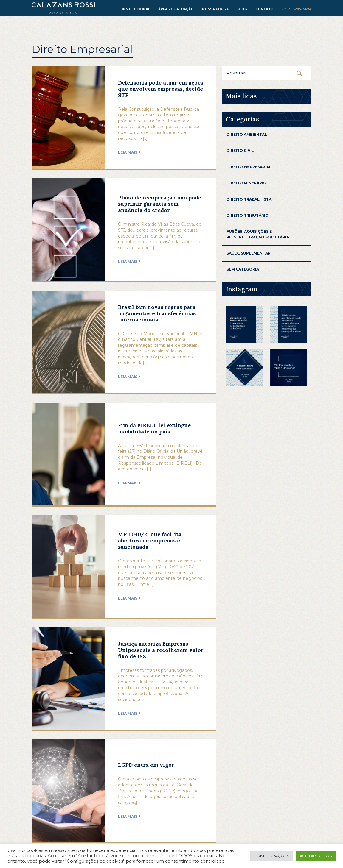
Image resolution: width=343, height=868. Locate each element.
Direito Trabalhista (249, 199)
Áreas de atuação (176, 9)
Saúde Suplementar (249, 253)
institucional (136, 9)
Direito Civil (240, 150)
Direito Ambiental (247, 134)
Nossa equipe (215, 9)
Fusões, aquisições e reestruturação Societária (258, 234)
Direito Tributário (247, 215)
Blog (242, 9)
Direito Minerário (246, 183)
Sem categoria (243, 269)
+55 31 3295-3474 (297, 9)
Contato (264, 9)
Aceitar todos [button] (316, 856)
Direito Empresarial (249, 167)
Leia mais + (129, 152)
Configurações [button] (271, 856)
